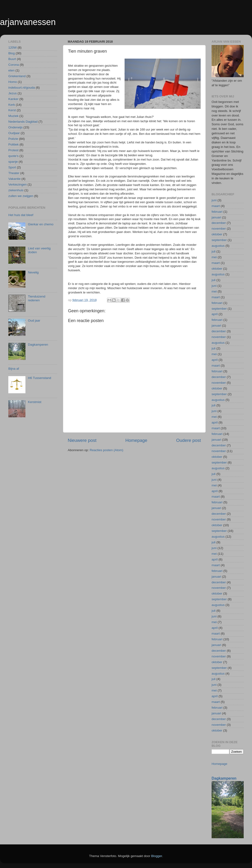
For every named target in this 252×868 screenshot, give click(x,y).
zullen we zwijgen (21, 196)
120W (12, 48)
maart (216, 206)
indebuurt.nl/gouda (22, 88)
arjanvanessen (28, 22)
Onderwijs (15, 127)
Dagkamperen (38, 345)
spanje (13, 162)
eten (11, 70)
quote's (13, 156)
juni (214, 200)
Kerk (12, 105)
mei (214, 257)
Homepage (136, 440)
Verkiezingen (17, 184)
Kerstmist (34, 402)
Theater (14, 173)
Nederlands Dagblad (23, 122)
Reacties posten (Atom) (106, 450)
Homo (13, 82)
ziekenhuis (16, 190)
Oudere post (189, 440)
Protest (13, 150)
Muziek (13, 116)
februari (217, 212)
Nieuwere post (82, 440)
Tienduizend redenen (36, 298)
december (219, 223)
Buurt (12, 59)
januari (216, 217)
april (215, 314)
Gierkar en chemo (41, 224)
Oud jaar (34, 320)
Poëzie (13, 139)
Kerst (12, 110)
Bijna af (14, 369)
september (219, 240)
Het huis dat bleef (21, 215)
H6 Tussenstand (39, 378)
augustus (218, 246)
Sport (12, 167)
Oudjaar (14, 133)
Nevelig (33, 272)
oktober (217, 234)
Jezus (12, 93)
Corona (14, 65)
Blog (12, 53)
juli (214, 251)
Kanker (13, 99)
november (219, 229)
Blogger (157, 856)
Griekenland (17, 76)
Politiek (14, 144)
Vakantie (15, 179)
